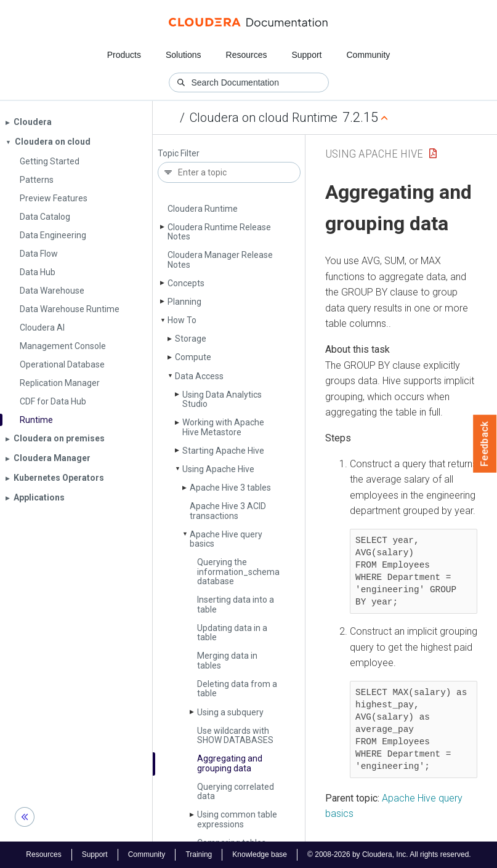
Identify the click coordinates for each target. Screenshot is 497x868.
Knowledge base (260, 854)
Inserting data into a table (236, 604)
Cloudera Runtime (203, 209)
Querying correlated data (236, 791)
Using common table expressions (237, 819)
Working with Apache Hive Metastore (223, 427)
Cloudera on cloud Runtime (264, 118)
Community (369, 55)
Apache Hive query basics (226, 539)
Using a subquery (230, 712)
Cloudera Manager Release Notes (220, 259)
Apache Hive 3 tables (230, 488)
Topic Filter (179, 154)
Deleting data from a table (237, 689)
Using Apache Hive (218, 469)
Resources (247, 55)
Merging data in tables (227, 660)
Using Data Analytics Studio (222, 399)
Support (306, 55)
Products (124, 55)
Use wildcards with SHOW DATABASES (235, 735)
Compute (193, 357)
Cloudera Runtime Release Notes (219, 232)
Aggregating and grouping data (230, 763)
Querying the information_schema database (238, 572)
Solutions (184, 55)
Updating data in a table (232, 633)
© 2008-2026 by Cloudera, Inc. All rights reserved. (389, 854)
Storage (191, 339)
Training (199, 854)
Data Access (199, 376)
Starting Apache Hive (223, 451)
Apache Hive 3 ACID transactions (228, 511)
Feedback (485, 444)
